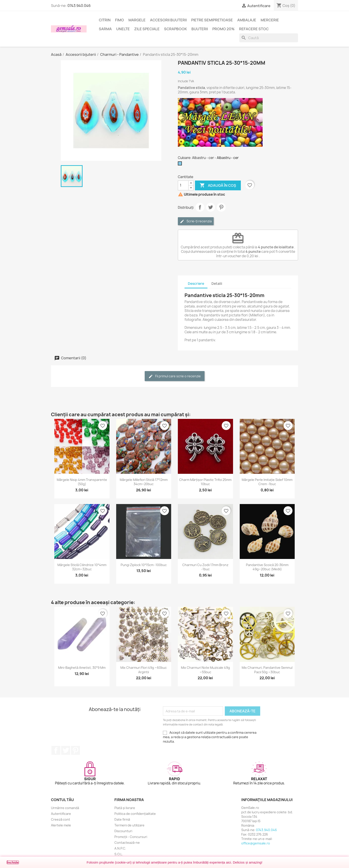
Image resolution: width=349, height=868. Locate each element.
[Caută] (269, 38)
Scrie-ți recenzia (196, 221)
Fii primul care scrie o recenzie (175, 376)
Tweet (211, 207)
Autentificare (61, 814)
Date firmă (122, 819)
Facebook (56, 750)
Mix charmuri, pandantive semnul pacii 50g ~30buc (267, 670)
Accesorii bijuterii (168, 20)
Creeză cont (61, 819)
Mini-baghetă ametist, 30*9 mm (82, 668)
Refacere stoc (254, 29)
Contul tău (62, 800)
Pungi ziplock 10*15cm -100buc (144, 565)
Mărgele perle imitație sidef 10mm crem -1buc (267, 482)
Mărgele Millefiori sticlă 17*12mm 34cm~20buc (144, 482)
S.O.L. (119, 854)
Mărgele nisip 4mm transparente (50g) (82, 482)
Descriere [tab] (196, 284)
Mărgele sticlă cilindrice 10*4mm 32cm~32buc (82, 567)
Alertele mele (61, 825)
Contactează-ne (127, 843)
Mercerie (270, 20)
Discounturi (123, 831)
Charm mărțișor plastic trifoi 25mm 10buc (205, 482)
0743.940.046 (79, 6)
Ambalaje (247, 20)
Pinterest (221, 207)
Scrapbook (176, 29)
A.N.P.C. (120, 848)
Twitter (66, 750)
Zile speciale (147, 29)
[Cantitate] (183, 185)
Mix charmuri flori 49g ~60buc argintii (144, 670)
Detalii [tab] (217, 284)
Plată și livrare (125, 808)
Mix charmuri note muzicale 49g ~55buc (205, 670)
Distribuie (200, 207)
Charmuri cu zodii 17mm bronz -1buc (205, 567)
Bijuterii (200, 29)
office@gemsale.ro (256, 843)
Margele (137, 20)
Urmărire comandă (65, 808)
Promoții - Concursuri (131, 837)
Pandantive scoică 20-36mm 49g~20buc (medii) (267, 567)
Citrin (105, 20)
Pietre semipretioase (212, 20)
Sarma (105, 29)
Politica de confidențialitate (135, 814)
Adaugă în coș (218, 185)
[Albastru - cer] (181, 165)
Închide (13, 862)
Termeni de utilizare (129, 825)
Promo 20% (223, 29)
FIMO (120, 20)
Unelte (123, 29)
